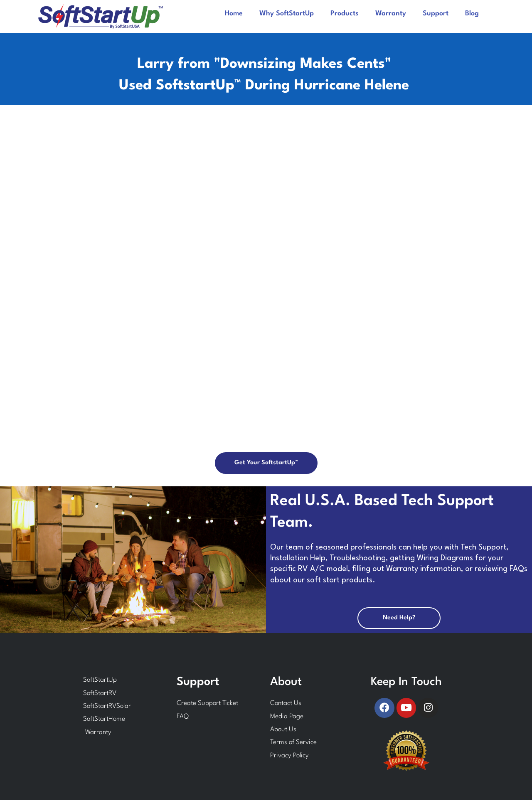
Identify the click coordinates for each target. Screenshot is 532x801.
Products (345, 14)
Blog (472, 14)
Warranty (391, 14)
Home (234, 14)
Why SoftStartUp (287, 14)
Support (436, 14)
